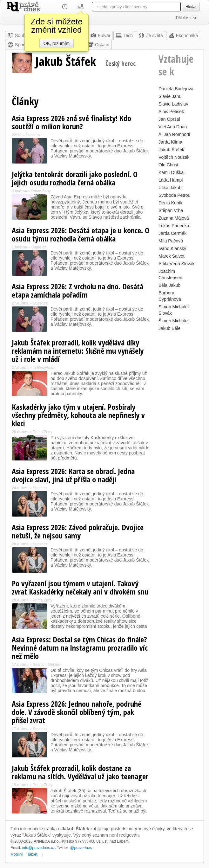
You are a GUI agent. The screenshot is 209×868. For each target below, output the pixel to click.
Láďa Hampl (171, 180)
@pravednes (81, 848)
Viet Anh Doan (173, 127)
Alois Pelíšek (171, 112)
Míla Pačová (171, 241)
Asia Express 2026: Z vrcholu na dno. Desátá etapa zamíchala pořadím (78, 290)
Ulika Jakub (170, 188)
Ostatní (98, 45)
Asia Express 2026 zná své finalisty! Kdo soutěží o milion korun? (71, 122)
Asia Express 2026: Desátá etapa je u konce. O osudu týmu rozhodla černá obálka (81, 234)
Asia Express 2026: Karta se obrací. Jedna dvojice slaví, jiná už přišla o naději (73, 475)
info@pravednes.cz (39, 848)
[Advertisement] (178, 428)
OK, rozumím (57, 43)
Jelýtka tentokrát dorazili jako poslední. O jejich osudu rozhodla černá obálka (75, 178)
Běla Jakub (169, 285)
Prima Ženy (41, 191)
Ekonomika (183, 35)
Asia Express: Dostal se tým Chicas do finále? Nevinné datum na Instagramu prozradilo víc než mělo (80, 648)
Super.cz (33, 135)
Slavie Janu (170, 96)
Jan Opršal (169, 119)
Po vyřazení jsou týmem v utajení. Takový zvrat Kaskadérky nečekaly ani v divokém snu (80, 587)
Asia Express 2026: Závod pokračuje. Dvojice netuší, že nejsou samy (78, 531)
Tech (124, 35)
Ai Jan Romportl (174, 134)
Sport (16, 45)
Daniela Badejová (176, 89)
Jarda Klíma (170, 142)
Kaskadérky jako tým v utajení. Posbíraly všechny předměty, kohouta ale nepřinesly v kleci (78, 415)
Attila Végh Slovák (177, 264)
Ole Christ (168, 165)
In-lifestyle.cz (44, 368)
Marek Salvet (172, 256)
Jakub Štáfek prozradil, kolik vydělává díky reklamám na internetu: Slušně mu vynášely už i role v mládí (78, 351)
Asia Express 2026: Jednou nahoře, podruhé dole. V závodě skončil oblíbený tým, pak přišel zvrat (77, 712)
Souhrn (18, 35)
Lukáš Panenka (174, 226)
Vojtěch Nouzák (174, 157)
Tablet (32, 854)
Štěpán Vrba (171, 210)
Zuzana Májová (174, 218)
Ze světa (151, 35)
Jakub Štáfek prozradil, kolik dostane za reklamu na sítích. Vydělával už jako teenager (80, 772)
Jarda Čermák (172, 233)
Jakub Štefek (171, 150)
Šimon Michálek (174, 321)
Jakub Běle (169, 328)
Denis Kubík (170, 203)
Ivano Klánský (172, 248)
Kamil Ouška (171, 172)
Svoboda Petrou (174, 195)
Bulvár (100, 35)
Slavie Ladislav (173, 104)
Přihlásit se (187, 18)
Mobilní (17, 854)
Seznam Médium (47, 665)
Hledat (191, 7)
